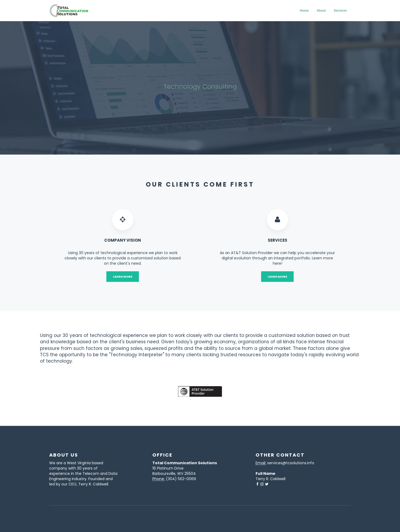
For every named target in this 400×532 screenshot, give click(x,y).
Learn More (123, 277)
